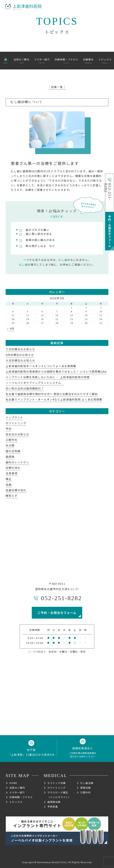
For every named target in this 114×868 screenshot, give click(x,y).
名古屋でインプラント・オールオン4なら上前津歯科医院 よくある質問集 (54, 399)
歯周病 (10, 457)
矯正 (9, 479)
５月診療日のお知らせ (20, 349)
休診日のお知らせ (17, 434)
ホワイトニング (16, 423)
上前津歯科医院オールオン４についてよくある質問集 (41, 366)
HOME (13, 783)
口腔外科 (12, 440)
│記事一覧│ (57, 87)
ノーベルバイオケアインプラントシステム (35, 383)
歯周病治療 (54, 802)
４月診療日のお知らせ (20, 360)
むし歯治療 (87, 783)
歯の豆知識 (13, 451)
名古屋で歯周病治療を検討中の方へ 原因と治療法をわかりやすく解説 (52, 394)
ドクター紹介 (17, 792)
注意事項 (12, 473)
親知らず (12, 496)
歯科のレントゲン (17, 462)
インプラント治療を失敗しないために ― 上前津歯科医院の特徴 (48, 377)
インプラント (14, 417)
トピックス (16, 802)
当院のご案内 (17, 788)
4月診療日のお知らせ (20, 355)
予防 (9, 429)
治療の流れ (13, 468)
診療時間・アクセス (21, 797)
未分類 (10, 445)
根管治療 (85, 788)
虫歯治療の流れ (16, 490)
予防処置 (53, 807)
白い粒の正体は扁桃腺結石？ (25, 388)
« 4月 (11, 328)
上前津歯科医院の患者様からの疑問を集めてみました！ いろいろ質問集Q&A (56, 371)
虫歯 (9, 484)
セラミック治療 (56, 783)
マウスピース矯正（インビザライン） (59, 795)
